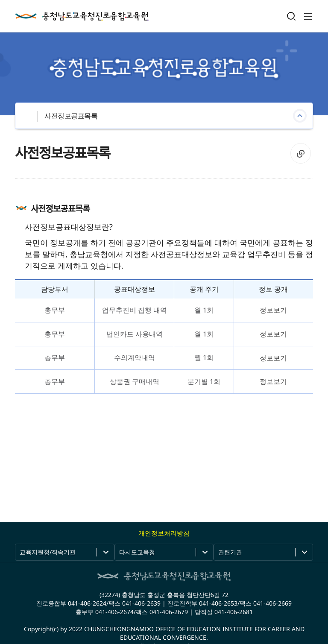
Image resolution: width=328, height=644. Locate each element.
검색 (291, 16)
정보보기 (273, 310)
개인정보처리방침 (164, 533)
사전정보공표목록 (71, 116)
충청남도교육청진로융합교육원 (82, 16)
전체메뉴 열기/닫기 (308, 16)
